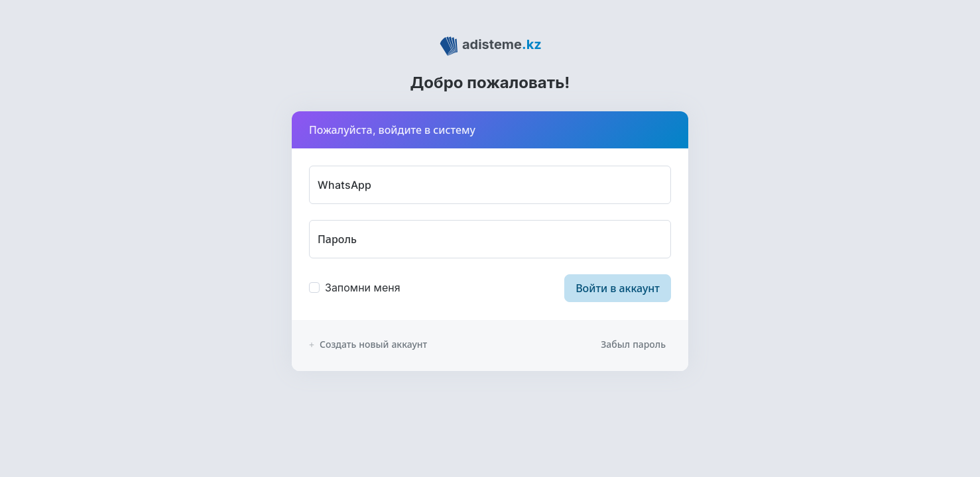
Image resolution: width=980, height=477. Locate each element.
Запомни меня (363, 288)
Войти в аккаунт (618, 288)
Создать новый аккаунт (368, 344)
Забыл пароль (633, 344)
